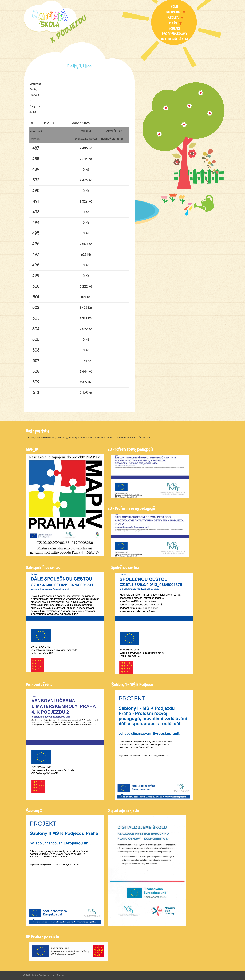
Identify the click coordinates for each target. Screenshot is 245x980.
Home (175, 7)
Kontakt (175, 28)
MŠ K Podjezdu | (42, 975)
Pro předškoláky (175, 34)
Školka (173, 18)
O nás (173, 23)
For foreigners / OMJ (175, 39)
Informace (173, 12)
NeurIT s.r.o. (58, 975)
